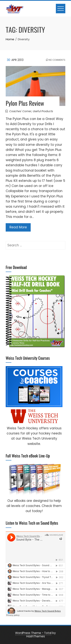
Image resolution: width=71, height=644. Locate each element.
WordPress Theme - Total (33, 633)
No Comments (56, 60)
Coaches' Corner (20, 111)
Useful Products (43, 111)
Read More (18, 227)
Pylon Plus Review (25, 103)
